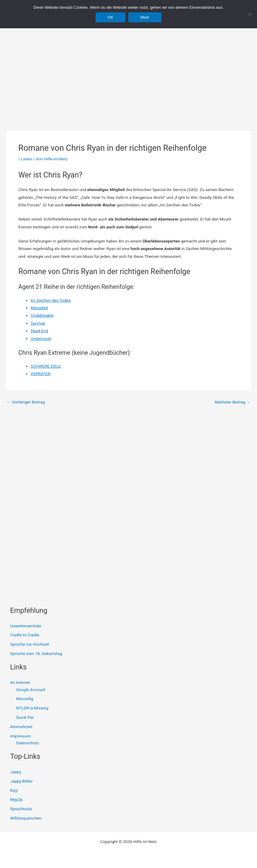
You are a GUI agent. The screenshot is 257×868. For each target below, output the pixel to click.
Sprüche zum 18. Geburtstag (36, 653)
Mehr (145, 17)
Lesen (26, 159)
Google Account (31, 690)
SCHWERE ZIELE (46, 366)
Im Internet (20, 682)
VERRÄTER (41, 374)
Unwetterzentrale (26, 626)
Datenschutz (28, 743)
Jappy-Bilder (21, 781)
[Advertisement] (128, 69)
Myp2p (16, 799)
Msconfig (25, 699)
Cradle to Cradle (25, 635)
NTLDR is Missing (32, 708)
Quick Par (25, 717)
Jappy (16, 772)
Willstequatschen (26, 818)
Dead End (39, 331)
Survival (38, 323)
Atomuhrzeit (21, 727)
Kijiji (14, 790)
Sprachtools (21, 809)
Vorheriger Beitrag (26, 402)
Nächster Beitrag (233, 402)
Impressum (21, 736)
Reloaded (39, 308)
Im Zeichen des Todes (51, 300)
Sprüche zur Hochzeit (30, 644)
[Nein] (249, 14)
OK (110, 17)
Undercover (41, 338)
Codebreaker (42, 315)
